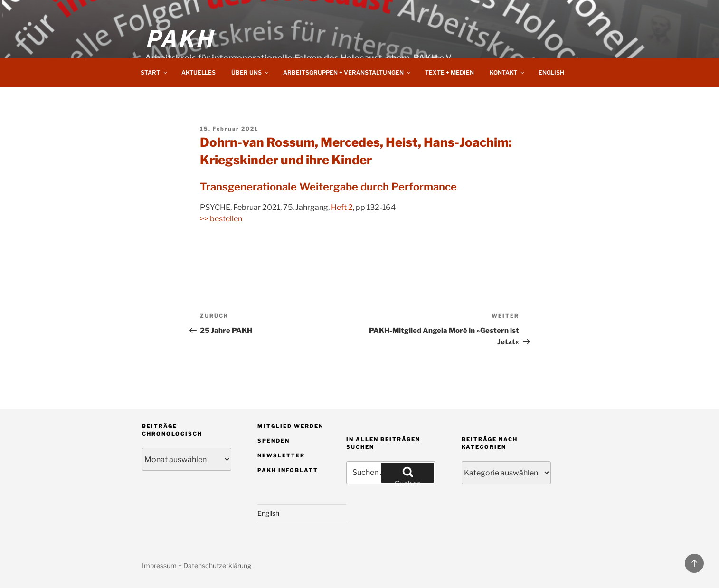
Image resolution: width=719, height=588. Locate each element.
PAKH (180, 37)
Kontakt (507, 72)
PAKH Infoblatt (288, 470)
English (551, 72)
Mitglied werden (290, 426)
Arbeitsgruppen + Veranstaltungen (347, 72)
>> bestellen (221, 219)
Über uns (251, 72)
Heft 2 (342, 207)
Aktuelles (199, 72)
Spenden (274, 441)
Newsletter (281, 455)
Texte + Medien (449, 72)
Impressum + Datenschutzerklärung (197, 565)
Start (154, 72)
